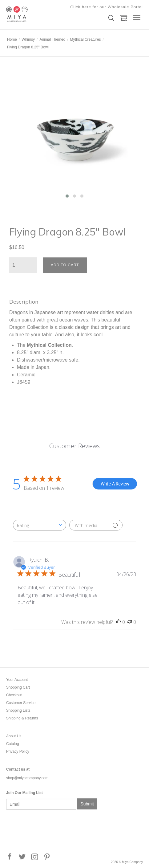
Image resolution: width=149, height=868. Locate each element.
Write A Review (115, 484)
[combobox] (40, 525)
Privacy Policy (18, 751)
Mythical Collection (49, 345)
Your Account (17, 680)
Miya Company (37, 14)
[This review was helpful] (119, 622)
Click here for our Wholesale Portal (107, 7)
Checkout (14, 695)
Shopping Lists (18, 710)
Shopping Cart (18, 687)
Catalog (12, 744)
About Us (14, 736)
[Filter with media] (96, 525)
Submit (87, 804)
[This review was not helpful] (130, 622)
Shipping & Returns (22, 718)
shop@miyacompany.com (27, 778)
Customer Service (21, 703)
